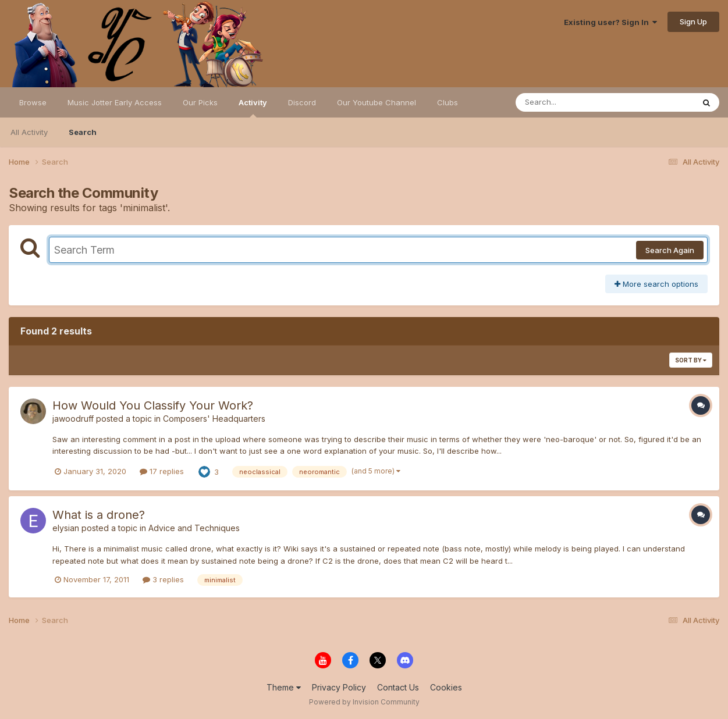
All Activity (29, 132)
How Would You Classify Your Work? (153, 405)
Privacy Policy (339, 687)
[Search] (573, 102)
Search (83, 132)
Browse (33, 102)
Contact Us (398, 687)
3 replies (163, 579)
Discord (302, 102)
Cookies (446, 687)
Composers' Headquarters (214, 419)
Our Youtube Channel (377, 102)
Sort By (691, 360)
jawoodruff (73, 419)
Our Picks (200, 102)
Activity (253, 108)
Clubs (448, 102)
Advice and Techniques (194, 528)
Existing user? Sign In (610, 22)
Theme (284, 687)
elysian (66, 528)
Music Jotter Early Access (115, 102)
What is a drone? (99, 515)
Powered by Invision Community (364, 702)
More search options (656, 284)
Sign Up (693, 22)
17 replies (162, 471)
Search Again (670, 250)
